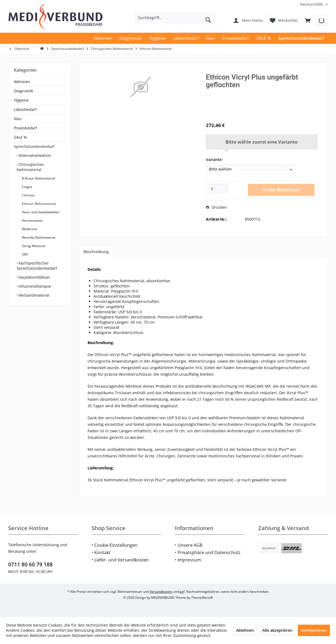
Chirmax (28, 195)
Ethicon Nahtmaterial (38, 204)
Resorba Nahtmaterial (38, 237)
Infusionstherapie (34, 286)
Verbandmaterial (33, 295)
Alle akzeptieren (277, 630)
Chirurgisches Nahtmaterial (30, 167)
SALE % (20, 137)
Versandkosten (161, 592)
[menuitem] (312, 4)
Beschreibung (96, 252)
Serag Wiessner (33, 246)
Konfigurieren (314, 630)
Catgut (26, 187)
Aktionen (22, 82)
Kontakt (102, 552)
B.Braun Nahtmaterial (38, 178)
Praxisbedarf (25, 128)
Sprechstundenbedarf (34, 146)
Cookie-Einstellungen (116, 545)
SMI (24, 254)
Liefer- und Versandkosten (121, 560)
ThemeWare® (202, 598)
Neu (18, 119)
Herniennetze (32, 221)
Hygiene (21, 100)
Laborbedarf (25, 109)
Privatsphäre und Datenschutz (209, 552)
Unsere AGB (190, 545)
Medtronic (29, 229)
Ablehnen (245, 630)
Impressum (189, 560)
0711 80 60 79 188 (30, 564)
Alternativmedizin (34, 155)
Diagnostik (23, 91)
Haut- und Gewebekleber (40, 212)
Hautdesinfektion (34, 277)
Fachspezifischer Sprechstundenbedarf (37, 266)
